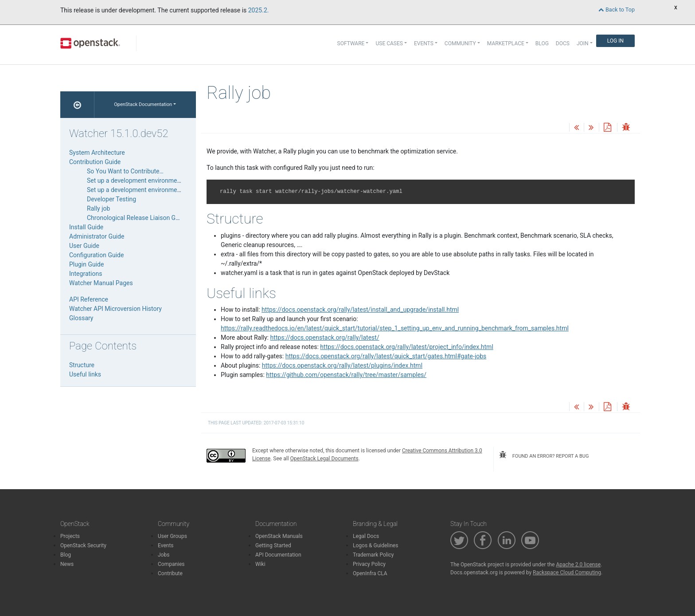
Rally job (98, 208)
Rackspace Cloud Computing (567, 573)
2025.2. (259, 10)
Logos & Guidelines (375, 545)
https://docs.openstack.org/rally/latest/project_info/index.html (406, 347)
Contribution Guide (95, 162)
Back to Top (617, 10)
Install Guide (86, 227)
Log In (615, 41)
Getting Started (273, 545)
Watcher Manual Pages (101, 283)
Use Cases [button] (389, 43)
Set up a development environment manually (148, 180)
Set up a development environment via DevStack (153, 190)
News (67, 564)
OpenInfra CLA (370, 573)
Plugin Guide (86, 264)
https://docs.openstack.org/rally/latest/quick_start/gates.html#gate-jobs (386, 356)
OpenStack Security (83, 545)
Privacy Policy (369, 564)
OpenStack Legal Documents (324, 459)
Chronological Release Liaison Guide (137, 218)
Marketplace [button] (506, 43)
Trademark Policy (373, 555)
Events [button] (424, 43)
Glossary (81, 318)
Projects (70, 536)
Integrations (86, 274)
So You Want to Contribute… (125, 171)
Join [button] (583, 43)
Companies (171, 564)
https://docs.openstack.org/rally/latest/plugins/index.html (342, 365)
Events (166, 545)
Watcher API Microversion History (115, 309)
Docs (563, 43)
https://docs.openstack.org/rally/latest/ (325, 337)
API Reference (89, 299)
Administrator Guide (97, 236)
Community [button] (460, 43)
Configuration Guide (96, 255)
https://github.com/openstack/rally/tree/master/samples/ (346, 375)
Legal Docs (366, 536)
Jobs (164, 555)
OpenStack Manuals (279, 536)
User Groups (172, 536)
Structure (82, 365)
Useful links (85, 374)
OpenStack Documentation (143, 104)
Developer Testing (111, 199)
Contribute (170, 573)
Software (351, 43)
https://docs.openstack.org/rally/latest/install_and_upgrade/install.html (360, 310)
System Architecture (97, 153)
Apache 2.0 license (578, 565)
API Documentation (278, 555)
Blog (542, 43)
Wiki (260, 564)
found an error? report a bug (544, 455)
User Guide (84, 246)
